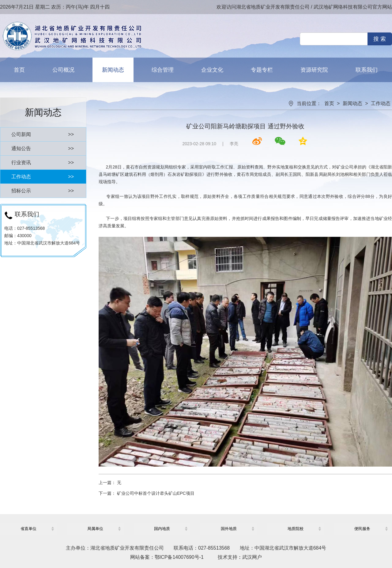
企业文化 (212, 70)
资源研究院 (314, 70)
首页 (19, 70)
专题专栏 (262, 70)
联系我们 (367, 70)
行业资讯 (43, 163)
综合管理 (163, 70)
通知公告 (43, 148)
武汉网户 (252, 557)
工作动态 (43, 177)
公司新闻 (43, 134)
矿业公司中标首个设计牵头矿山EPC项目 (156, 493)
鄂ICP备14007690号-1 (179, 557)
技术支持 (228, 557)
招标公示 (43, 191)
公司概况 (63, 70)
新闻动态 (113, 70)
